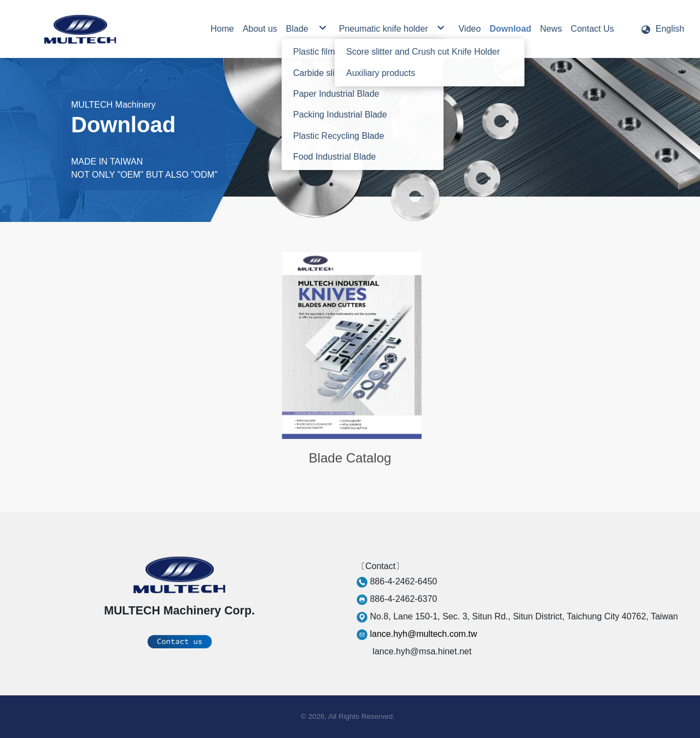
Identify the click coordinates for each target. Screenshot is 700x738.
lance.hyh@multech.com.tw (423, 634)
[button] (662, 29)
